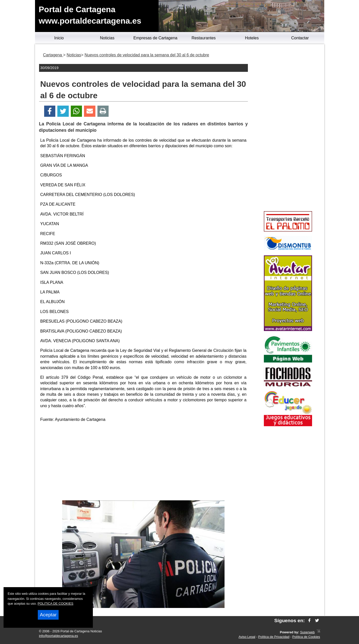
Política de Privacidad (274, 637)
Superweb (307, 632)
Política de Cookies (306, 637)
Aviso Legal (247, 637)
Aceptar (48, 615)
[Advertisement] (143, 462)
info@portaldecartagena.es (59, 636)
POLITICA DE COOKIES (55, 604)
